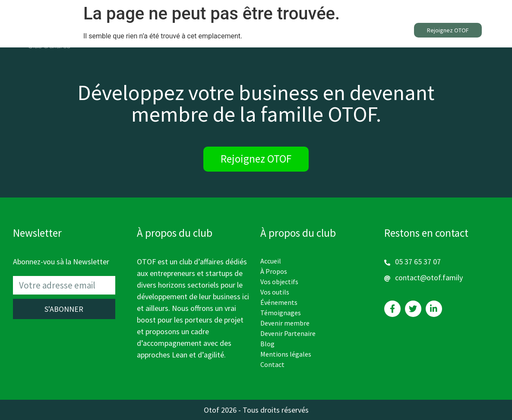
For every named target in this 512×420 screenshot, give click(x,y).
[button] (448, 30)
